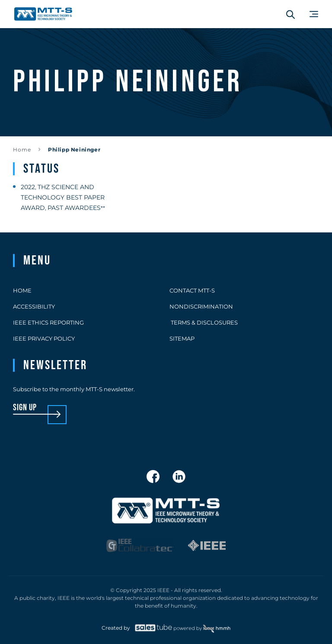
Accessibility (34, 306)
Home (22, 150)
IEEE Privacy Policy (44, 338)
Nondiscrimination (201, 306)
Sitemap (182, 338)
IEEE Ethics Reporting (48, 322)
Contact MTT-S (192, 290)
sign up (25, 408)
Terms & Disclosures (204, 322)
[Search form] (290, 14)
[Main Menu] (314, 14)
